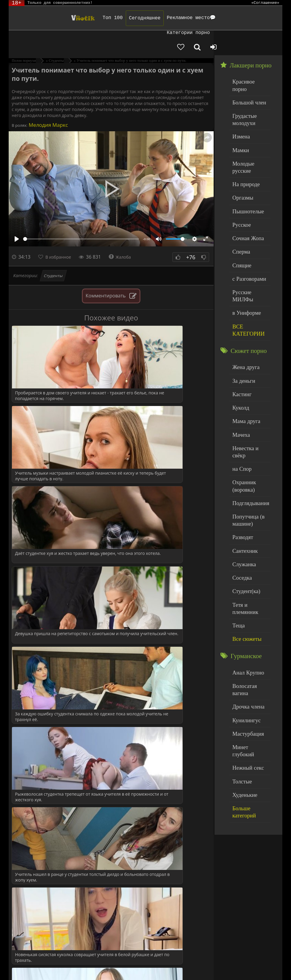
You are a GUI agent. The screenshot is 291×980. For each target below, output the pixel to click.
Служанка (242, 462)
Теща (237, 511)
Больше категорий (250, 663)
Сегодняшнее (107, 18)
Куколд (239, 330)
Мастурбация (245, 603)
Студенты (53, 251)
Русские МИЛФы (249, 231)
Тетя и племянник (249, 498)
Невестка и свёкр (249, 366)
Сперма (240, 195)
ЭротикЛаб (24, 960)
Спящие (240, 207)
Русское (240, 171)
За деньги (242, 306)
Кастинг (240, 318)
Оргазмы (241, 147)
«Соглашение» (265, 3)
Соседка (240, 474)
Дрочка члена (245, 579)
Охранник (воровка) (242, 393)
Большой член (246, 68)
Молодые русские (249, 122)
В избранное (61, 232)
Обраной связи (27, 969)
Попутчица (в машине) (245, 423)
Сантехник (243, 450)
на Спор (240, 378)
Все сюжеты (244, 523)
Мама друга (244, 342)
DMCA (119, 960)
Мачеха (239, 354)
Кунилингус (244, 591)
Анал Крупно (245, 555)
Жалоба (127, 232)
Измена (239, 98)
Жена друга (243, 293)
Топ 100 (75, 18)
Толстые (240, 639)
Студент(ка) (244, 486)
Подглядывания (247, 408)
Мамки (239, 111)
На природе (243, 135)
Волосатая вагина (249, 567)
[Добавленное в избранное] (229, 33)
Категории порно (206, 18)
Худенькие (242, 651)
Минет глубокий (248, 615)
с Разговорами (246, 219)
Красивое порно (248, 56)
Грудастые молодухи (242, 83)
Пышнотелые (245, 159)
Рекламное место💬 (154, 18)
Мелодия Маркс (48, 100)
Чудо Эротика (39, 18)
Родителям (249, 960)
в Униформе (244, 243)
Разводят (241, 438)
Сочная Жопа (245, 183)
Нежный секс (245, 627)
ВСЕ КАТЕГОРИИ (245, 258)
